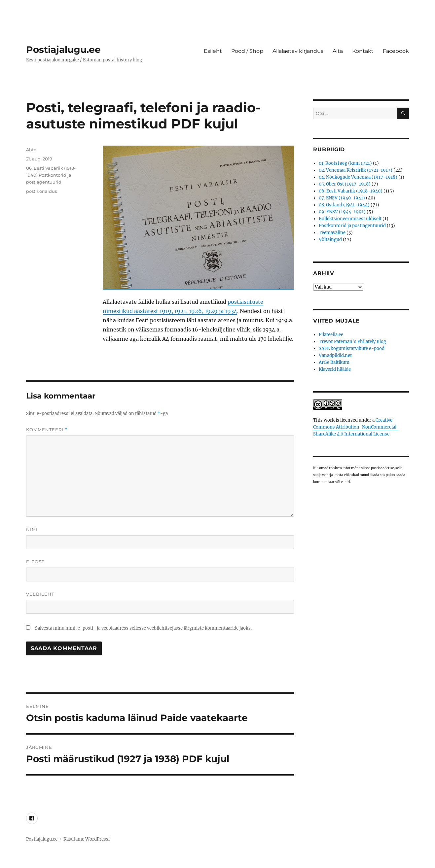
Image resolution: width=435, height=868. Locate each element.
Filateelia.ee (331, 335)
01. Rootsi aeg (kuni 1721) (345, 163)
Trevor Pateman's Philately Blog (352, 342)
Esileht (213, 51)
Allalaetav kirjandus (298, 51)
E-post (35, 562)
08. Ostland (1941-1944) (344, 205)
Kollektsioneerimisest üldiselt (350, 219)
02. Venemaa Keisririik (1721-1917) (356, 170)
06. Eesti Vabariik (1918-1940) (351, 191)
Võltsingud (330, 240)
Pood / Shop (247, 51)
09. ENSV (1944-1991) (342, 212)
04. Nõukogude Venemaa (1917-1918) (358, 177)
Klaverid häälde (335, 369)
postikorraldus (41, 191)
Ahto (31, 150)
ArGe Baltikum (334, 362)
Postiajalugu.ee (63, 50)
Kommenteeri (47, 430)
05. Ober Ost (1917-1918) (345, 184)
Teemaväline (332, 233)
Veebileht (40, 594)
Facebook (396, 51)
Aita (338, 51)
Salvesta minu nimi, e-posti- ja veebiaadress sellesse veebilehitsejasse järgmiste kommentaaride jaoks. (143, 628)
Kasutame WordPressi (87, 839)
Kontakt (363, 51)
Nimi (32, 529)
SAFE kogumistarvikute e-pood (352, 348)
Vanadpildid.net (335, 355)
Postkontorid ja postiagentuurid (352, 226)
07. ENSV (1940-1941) (342, 198)
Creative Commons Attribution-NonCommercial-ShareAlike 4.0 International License (356, 427)
